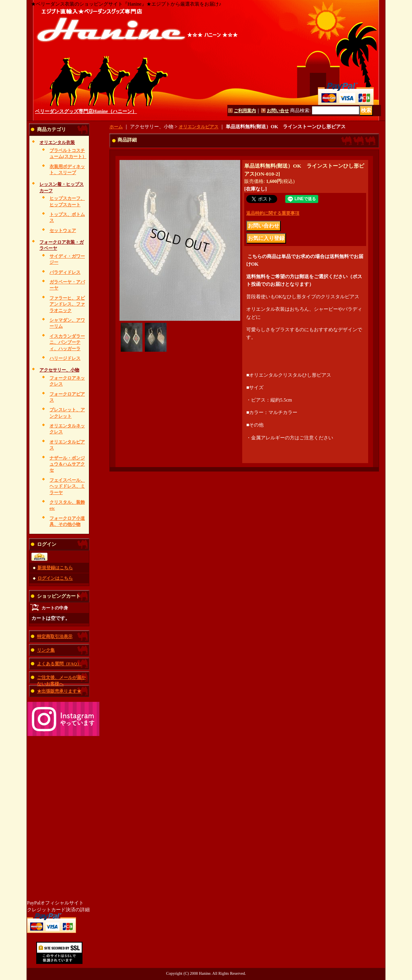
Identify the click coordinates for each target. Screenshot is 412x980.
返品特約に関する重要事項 (273, 213)
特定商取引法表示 (55, 636)
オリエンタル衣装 (57, 142)
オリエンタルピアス (199, 127)
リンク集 (46, 650)
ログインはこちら (55, 578)
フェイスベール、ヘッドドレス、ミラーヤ (67, 486)
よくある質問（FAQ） (59, 664)
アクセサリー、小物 (59, 370)
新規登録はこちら (55, 568)
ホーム (116, 127)
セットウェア (63, 230)
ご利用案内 (245, 111)
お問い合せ (278, 111)
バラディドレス (65, 272)
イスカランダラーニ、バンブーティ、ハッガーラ (67, 342)
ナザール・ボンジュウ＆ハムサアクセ (67, 464)
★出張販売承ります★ (59, 691)
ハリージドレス (65, 358)
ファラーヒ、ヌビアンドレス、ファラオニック (67, 304)
